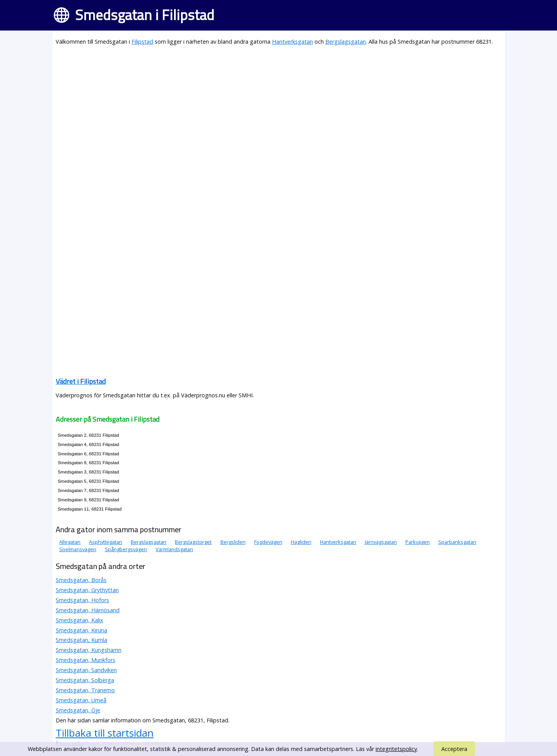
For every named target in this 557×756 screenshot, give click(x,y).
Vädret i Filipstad (81, 381)
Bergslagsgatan (346, 42)
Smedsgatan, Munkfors (85, 660)
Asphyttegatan (106, 542)
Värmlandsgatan (174, 549)
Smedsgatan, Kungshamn (89, 650)
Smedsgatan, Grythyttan (87, 590)
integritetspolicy (396, 749)
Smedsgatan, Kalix (79, 620)
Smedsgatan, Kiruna (81, 630)
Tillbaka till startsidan (105, 733)
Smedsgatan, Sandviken (86, 670)
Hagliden (301, 542)
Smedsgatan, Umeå (81, 700)
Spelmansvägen (78, 549)
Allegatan (70, 542)
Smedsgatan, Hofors (82, 600)
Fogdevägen (268, 542)
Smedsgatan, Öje (78, 710)
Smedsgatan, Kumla (81, 640)
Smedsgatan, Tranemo (85, 690)
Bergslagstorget (193, 542)
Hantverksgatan (292, 42)
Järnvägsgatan (381, 542)
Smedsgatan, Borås (81, 580)
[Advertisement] (278, 107)
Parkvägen (418, 542)
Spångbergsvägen (126, 549)
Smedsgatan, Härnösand (88, 610)
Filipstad (142, 42)
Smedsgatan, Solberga (85, 680)
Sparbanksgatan (457, 542)
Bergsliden (233, 542)
